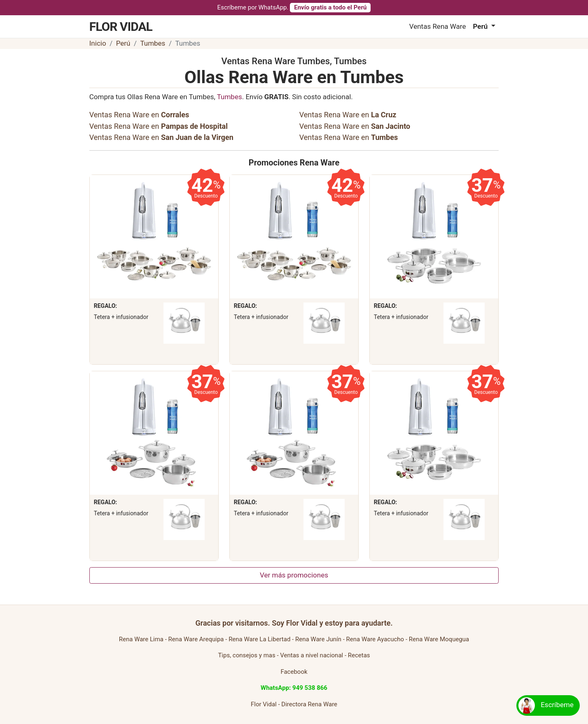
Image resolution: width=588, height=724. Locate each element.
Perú (123, 43)
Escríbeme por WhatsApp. (294, 8)
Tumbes (153, 43)
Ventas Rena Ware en (139, 115)
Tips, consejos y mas (246, 655)
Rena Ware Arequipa (196, 639)
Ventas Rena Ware (438, 26)
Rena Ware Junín (318, 639)
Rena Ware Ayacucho (375, 639)
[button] (484, 27)
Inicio (98, 43)
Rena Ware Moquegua (439, 639)
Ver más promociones (294, 575)
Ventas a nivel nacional (311, 655)
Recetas (359, 655)
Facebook (294, 672)
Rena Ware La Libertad (259, 639)
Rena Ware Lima (141, 639)
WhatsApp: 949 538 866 (294, 688)
